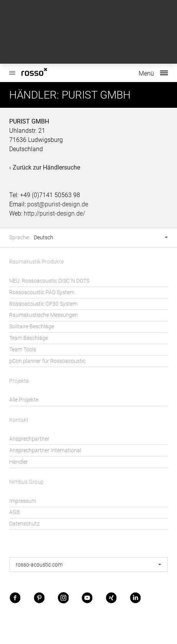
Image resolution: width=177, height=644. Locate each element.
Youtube (87, 597)
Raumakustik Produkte (36, 262)
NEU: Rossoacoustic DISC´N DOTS (49, 281)
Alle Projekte (24, 400)
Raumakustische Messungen (43, 315)
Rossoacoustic (12, 69)
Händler (19, 462)
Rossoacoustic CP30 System (43, 304)
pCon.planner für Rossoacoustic (47, 361)
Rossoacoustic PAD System (42, 292)
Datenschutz (24, 524)
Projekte (19, 381)
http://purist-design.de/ (54, 213)
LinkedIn (135, 597)
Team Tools (23, 350)
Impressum (23, 501)
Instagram (63, 597)
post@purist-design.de (58, 204)
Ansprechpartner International (45, 450)
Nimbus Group (26, 482)
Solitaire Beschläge (32, 327)
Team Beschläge (29, 338)
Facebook (15, 597)
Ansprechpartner (29, 439)
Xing (111, 597)
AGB (15, 512)
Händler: (34, 95)
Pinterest (39, 597)
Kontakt (19, 420)
